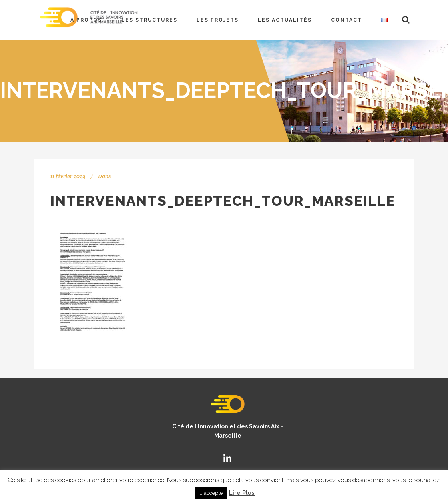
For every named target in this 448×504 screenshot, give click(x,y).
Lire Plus (242, 493)
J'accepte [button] (211, 493)
